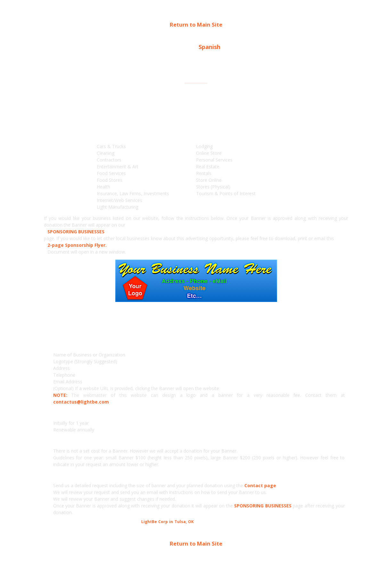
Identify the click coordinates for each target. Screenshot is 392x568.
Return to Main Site (196, 25)
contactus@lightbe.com (81, 402)
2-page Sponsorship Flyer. (77, 245)
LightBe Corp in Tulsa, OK (167, 522)
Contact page (260, 485)
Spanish (209, 47)
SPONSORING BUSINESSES (76, 232)
